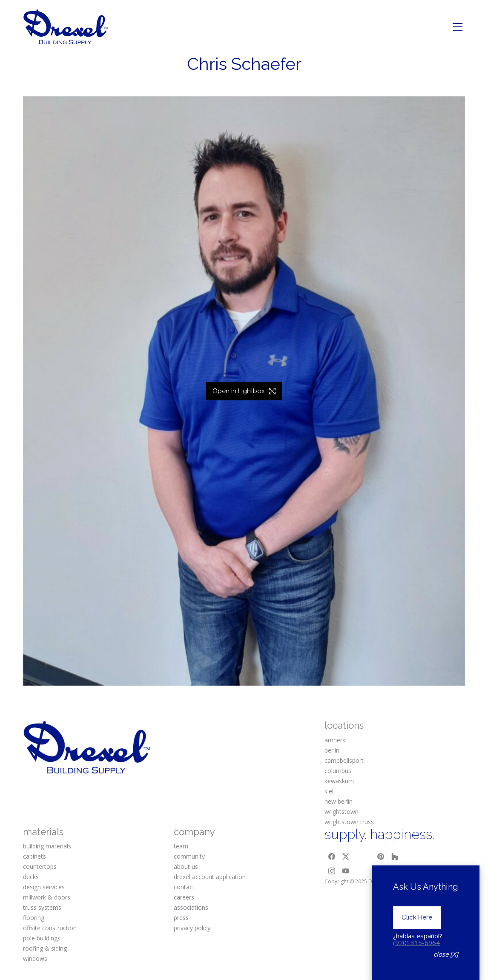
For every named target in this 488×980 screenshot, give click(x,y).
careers (184, 897)
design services (44, 887)
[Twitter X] (346, 856)
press (181, 918)
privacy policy (192, 928)
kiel (329, 791)
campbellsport (344, 760)
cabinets (34, 856)
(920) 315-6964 (416, 960)
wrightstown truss (349, 822)
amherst (336, 740)
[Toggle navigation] (458, 27)
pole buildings (42, 938)
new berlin (339, 801)
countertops (40, 866)
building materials (47, 846)
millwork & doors (47, 897)
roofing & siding (45, 948)
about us (186, 866)
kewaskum (339, 781)
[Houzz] (395, 856)
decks (31, 877)
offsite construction (50, 928)
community (189, 856)
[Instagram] (332, 871)
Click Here (417, 935)
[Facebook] (332, 856)
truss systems (42, 907)
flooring (34, 918)
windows (35, 958)
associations (191, 907)
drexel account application (210, 877)
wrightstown (342, 812)
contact (184, 887)
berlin (332, 750)
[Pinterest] (381, 856)
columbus (338, 771)
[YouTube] (346, 871)
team (181, 846)
